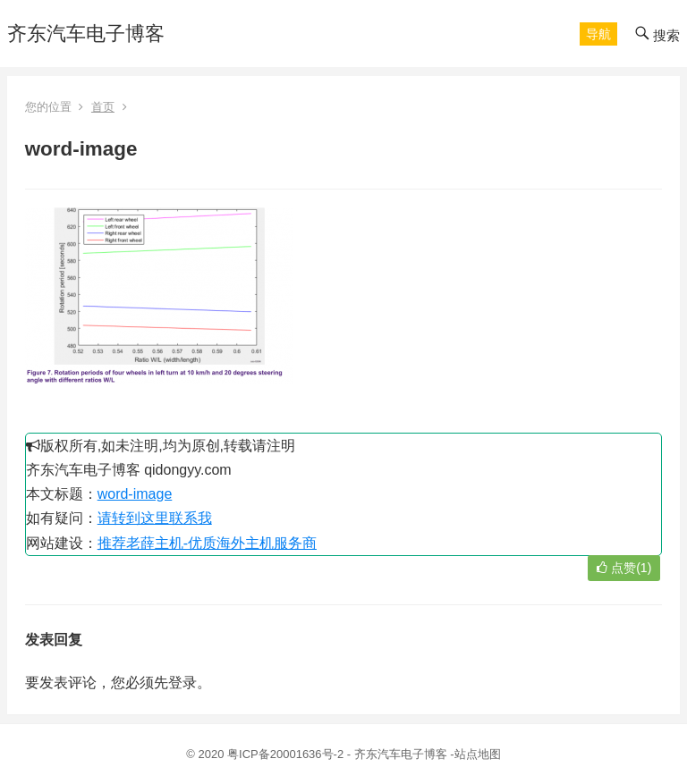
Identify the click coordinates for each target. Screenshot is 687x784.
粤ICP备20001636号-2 (287, 754)
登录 (182, 683)
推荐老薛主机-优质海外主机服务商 (207, 543)
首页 (103, 107)
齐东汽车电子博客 (86, 34)
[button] (598, 34)
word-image (135, 494)
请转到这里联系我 (155, 518)
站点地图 (478, 754)
